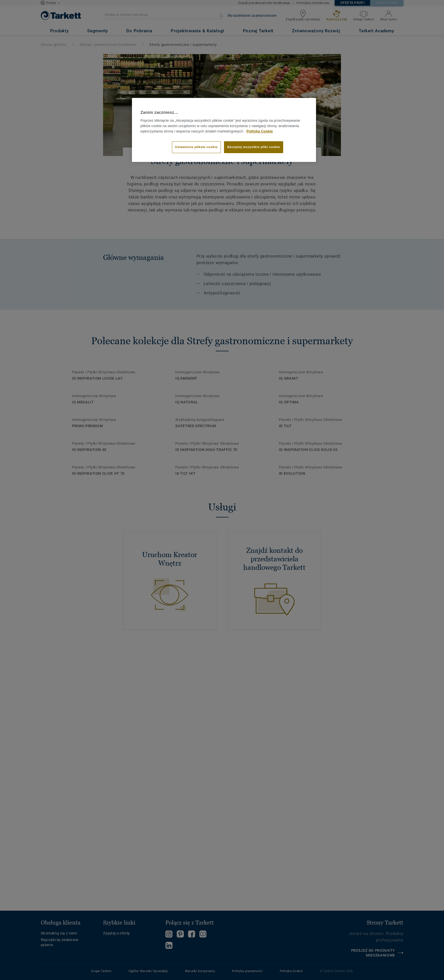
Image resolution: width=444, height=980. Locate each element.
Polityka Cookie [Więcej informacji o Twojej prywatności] (260, 131)
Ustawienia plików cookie (196, 147)
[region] (224, 130)
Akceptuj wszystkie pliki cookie (254, 147)
